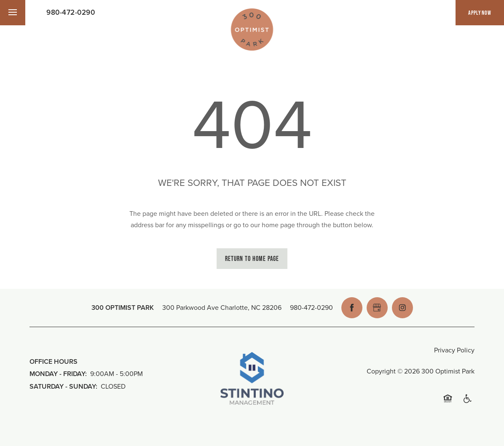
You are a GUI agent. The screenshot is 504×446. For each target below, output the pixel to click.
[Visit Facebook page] (352, 308)
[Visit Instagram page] (402, 308)
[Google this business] (377, 308)
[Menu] (13, 13)
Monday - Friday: (58, 374)
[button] (480, 13)
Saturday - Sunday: (63, 386)
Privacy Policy (454, 350)
